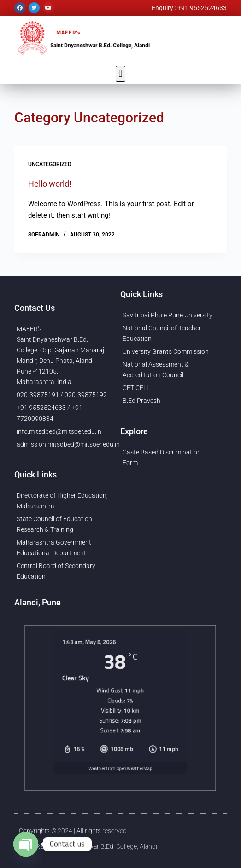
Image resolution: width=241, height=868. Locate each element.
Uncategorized (50, 164)
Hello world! (50, 184)
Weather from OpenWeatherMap (120, 779)
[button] (120, 74)
